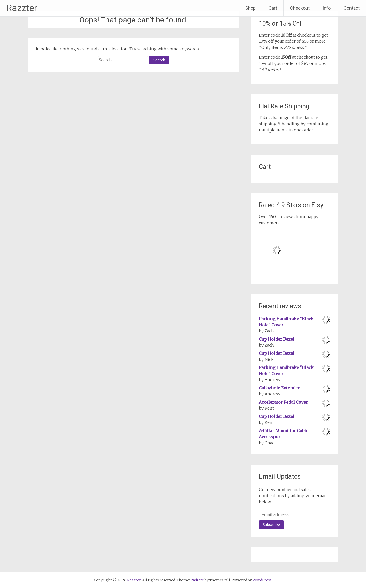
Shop (250, 8)
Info (327, 8)
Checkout (300, 8)
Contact (352, 8)
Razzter (22, 8)
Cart (273, 8)
